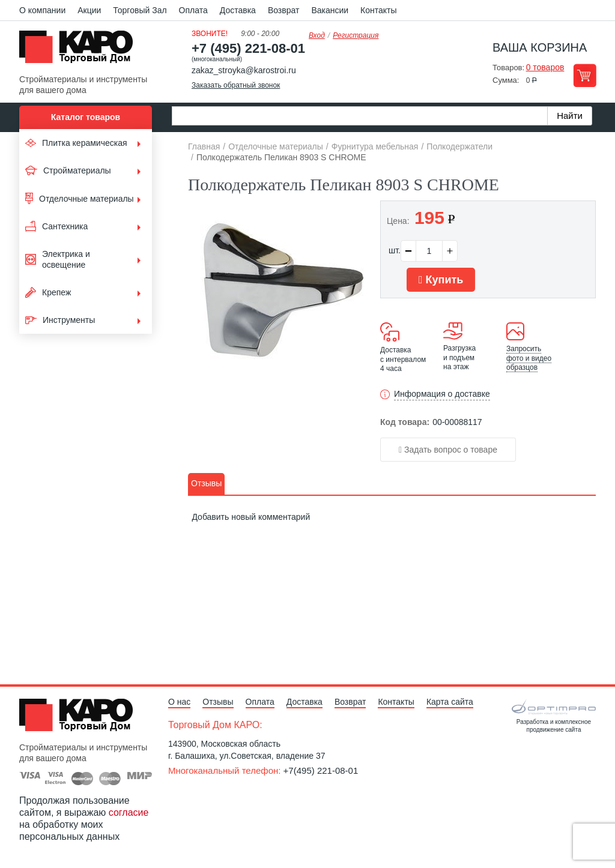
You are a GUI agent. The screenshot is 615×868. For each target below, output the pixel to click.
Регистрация (356, 35)
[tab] (206, 484)
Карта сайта (450, 702)
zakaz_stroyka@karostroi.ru (244, 70)
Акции (89, 10)
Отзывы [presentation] (206, 483)
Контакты (378, 10)
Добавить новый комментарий (251, 517)
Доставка (238, 10)
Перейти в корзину (585, 75)
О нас (179, 702)
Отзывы (218, 702)
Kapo (80, 50)
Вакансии (330, 10)
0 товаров (545, 67)
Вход (317, 35)
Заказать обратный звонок (236, 85)
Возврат (284, 10)
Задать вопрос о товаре (448, 450)
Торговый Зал (140, 10)
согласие (129, 812)
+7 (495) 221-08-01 (248, 48)
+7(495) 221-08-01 (321, 770)
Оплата (193, 10)
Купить (441, 280)
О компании (42, 10)
